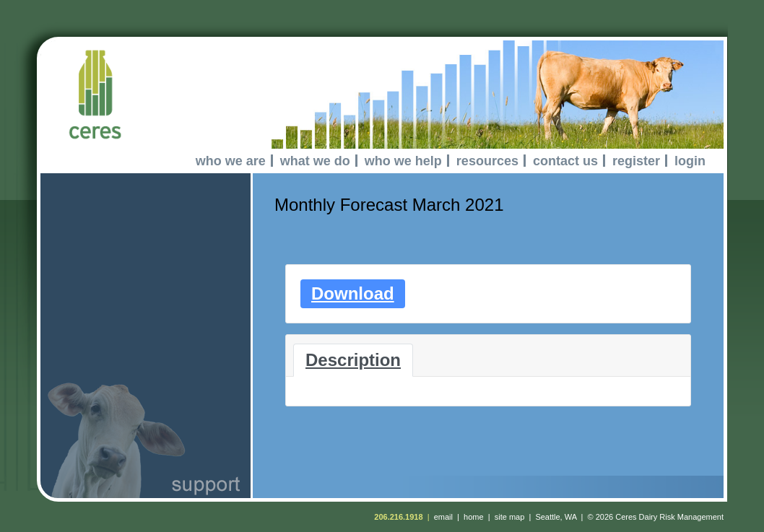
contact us (565, 161)
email (443, 517)
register (636, 161)
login (690, 161)
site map (510, 517)
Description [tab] (353, 360)
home (474, 517)
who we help (403, 161)
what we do (315, 161)
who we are (231, 161)
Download (353, 293)
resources (487, 161)
